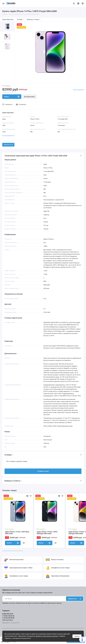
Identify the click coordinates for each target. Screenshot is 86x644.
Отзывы (20, 19)
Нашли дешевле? (79, 90)
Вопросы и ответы (34, 19)
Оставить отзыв (43, 471)
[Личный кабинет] (78, 3)
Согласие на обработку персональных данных (43, 636)
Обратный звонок (8, 620)
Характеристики (8, 19)
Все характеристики (8, 136)
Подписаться (75, 599)
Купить (13, 543)
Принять (77, 636)
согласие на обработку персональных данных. (47, 603)
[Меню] (3, 3)
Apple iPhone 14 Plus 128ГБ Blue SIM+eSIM (17, 533)
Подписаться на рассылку (11, 590)
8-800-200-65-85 (8, 614)
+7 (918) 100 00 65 (8, 616)
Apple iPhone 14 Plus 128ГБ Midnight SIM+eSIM (47, 533)
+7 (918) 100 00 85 (8, 618)
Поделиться (8, 145)
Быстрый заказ (29, 97)
